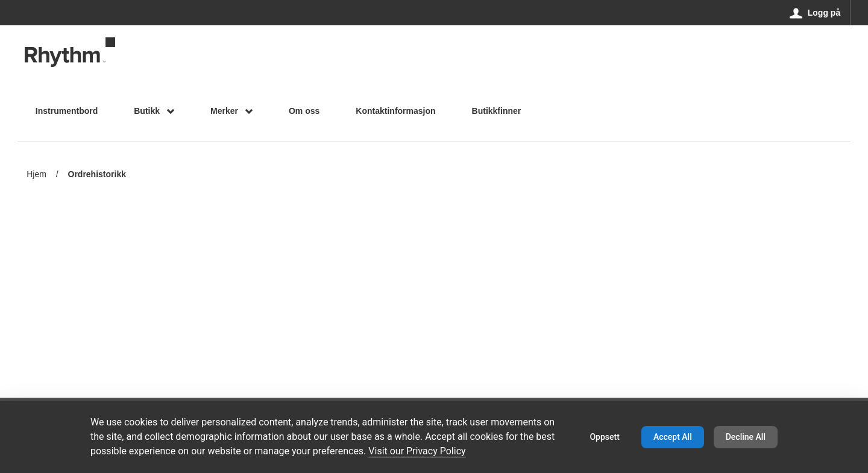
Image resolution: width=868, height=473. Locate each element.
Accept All (673, 437)
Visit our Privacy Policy (417, 451)
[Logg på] (815, 13)
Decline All (746, 437)
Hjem (36, 174)
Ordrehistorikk (97, 175)
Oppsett (604, 437)
